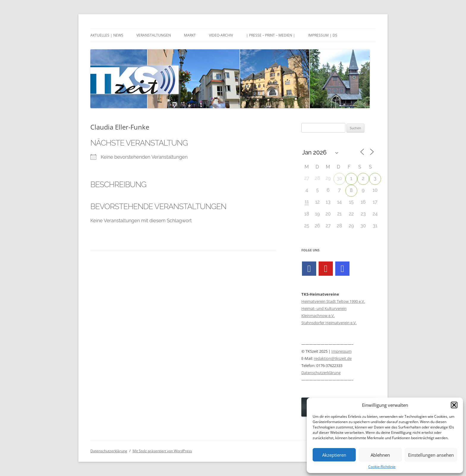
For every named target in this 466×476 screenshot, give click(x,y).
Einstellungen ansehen (431, 455)
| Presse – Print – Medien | (271, 35)
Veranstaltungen (154, 35)
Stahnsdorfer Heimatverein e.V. (329, 323)
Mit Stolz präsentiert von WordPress (162, 451)
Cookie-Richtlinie (382, 467)
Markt (190, 35)
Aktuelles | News (107, 35)
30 (339, 178)
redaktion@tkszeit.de (333, 358)
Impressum (341, 351)
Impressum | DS (323, 35)
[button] (454, 405)
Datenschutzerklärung (321, 373)
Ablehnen (380, 455)
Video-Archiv (221, 35)
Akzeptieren (334, 455)
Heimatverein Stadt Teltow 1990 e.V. (333, 301)
